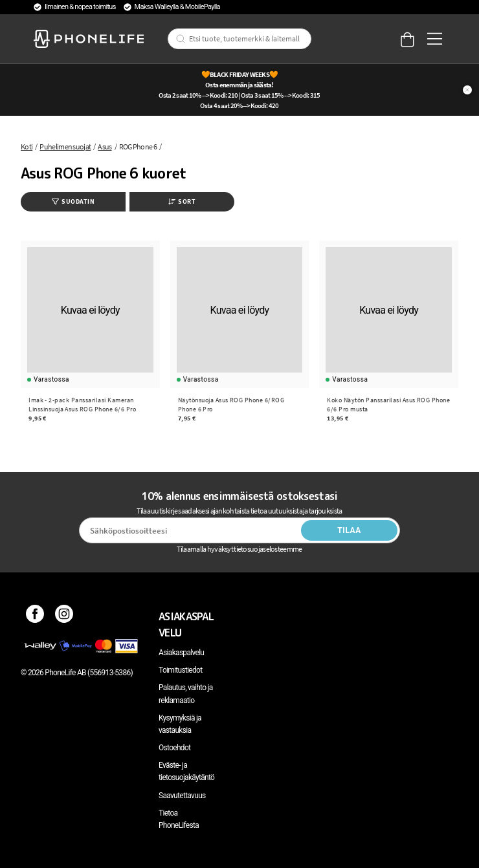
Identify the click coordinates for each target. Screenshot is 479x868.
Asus (105, 146)
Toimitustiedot (180, 670)
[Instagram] (64, 616)
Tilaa (349, 530)
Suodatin (73, 201)
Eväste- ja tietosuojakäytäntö (186, 771)
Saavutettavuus (182, 796)
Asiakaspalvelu (181, 653)
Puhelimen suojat (65, 146)
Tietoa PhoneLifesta (179, 819)
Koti (27, 146)
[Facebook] (35, 616)
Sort (182, 201)
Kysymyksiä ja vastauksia (180, 724)
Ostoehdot (174, 748)
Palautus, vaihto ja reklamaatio (185, 694)
